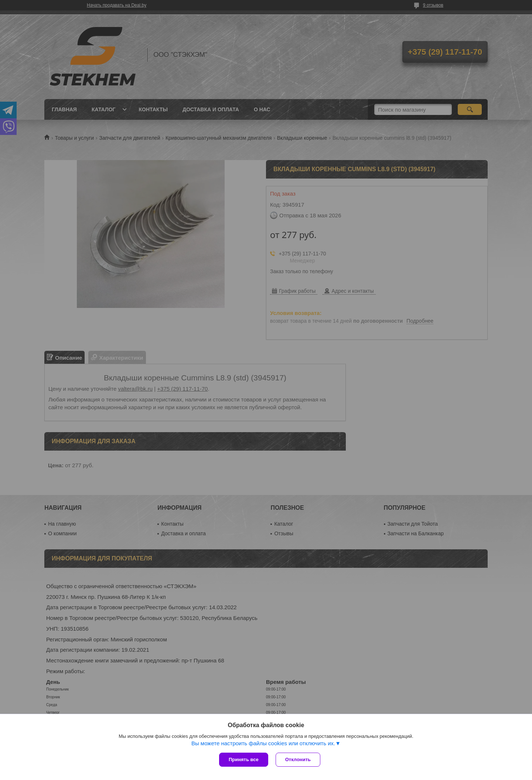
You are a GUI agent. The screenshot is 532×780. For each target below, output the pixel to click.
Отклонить (298, 759)
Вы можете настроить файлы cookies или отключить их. (263, 743)
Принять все (244, 759)
